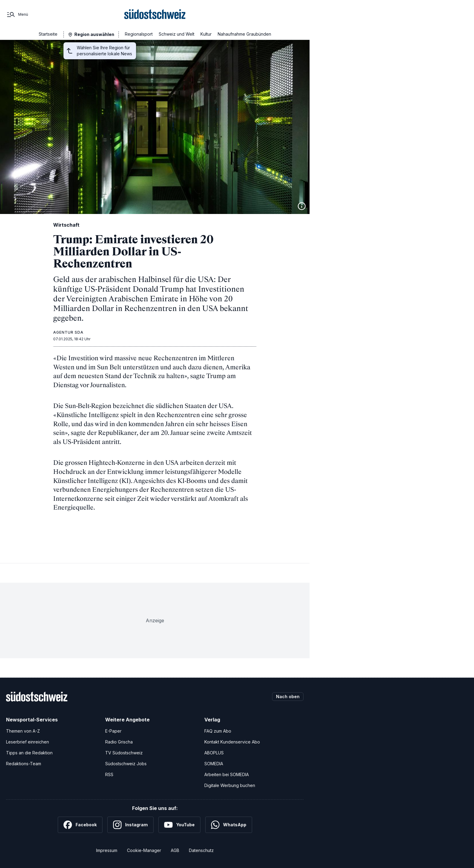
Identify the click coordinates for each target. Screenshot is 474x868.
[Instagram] (130, 825)
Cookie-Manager (144, 850)
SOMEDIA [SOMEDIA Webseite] (214, 764)
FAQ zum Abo (218, 731)
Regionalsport (139, 34)
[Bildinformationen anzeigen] (302, 206)
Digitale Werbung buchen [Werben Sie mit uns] (230, 785)
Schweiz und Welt (177, 34)
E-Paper (113, 731)
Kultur (206, 34)
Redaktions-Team (24, 764)
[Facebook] (80, 825)
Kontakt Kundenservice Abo (232, 742)
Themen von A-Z (23, 731)
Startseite (48, 34)
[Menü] (17, 15)
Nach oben (288, 696)
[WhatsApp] (229, 825)
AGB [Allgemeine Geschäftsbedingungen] (175, 850)
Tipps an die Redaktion (29, 753)
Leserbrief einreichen (28, 742)
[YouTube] (179, 825)
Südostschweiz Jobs (126, 764)
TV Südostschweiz (124, 753)
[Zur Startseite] (155, 15)
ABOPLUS (214, 753)
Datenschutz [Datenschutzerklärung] (201, 850)
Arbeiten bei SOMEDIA (227, 774)
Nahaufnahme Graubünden (244, 34)
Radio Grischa (119, 742)
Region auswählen (94, 34)
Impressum (107, 850)
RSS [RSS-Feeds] (109, 774)
